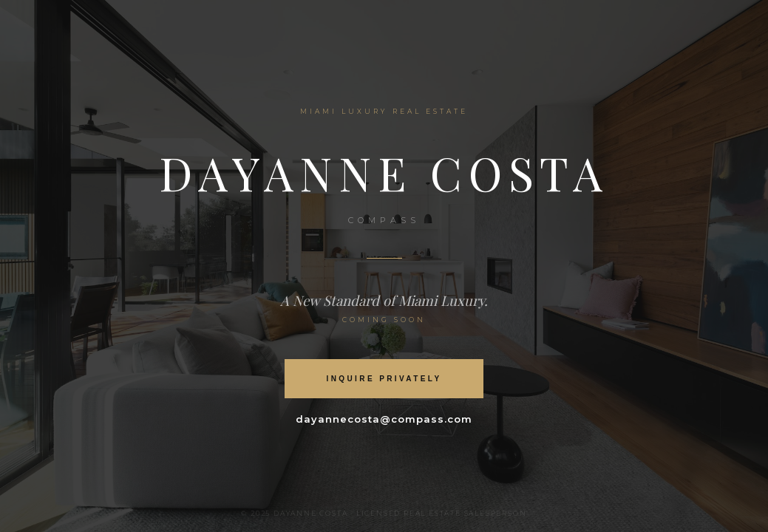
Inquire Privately (384, 379)
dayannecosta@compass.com (384, 419)
